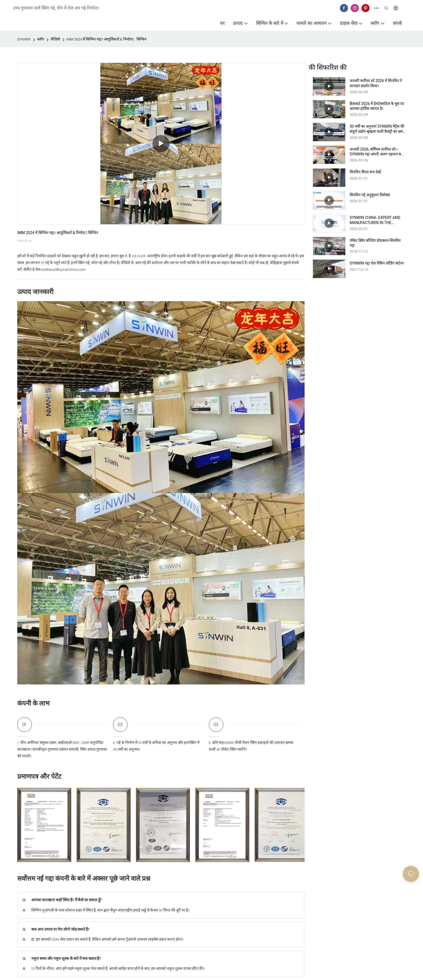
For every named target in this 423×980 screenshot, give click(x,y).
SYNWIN (24, 39)
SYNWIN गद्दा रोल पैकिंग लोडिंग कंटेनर (377, 263)
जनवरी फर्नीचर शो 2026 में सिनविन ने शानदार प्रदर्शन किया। (376, 83)
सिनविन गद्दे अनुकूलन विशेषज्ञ (370, 195)
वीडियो (55, 39)
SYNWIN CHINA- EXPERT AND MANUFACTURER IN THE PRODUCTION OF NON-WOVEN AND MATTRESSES (376, 220)
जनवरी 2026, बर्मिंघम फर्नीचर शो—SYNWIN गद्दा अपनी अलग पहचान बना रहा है (377, 152)
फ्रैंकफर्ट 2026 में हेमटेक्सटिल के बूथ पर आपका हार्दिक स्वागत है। (377, 106)
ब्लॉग (41, 39)
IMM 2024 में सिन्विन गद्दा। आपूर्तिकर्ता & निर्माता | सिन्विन (107, 39)
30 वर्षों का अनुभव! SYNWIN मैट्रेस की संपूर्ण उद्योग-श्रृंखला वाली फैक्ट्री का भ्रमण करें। (378, 129)
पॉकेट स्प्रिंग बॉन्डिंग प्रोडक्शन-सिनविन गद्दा (375, 243)
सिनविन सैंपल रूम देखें (365, 172)
